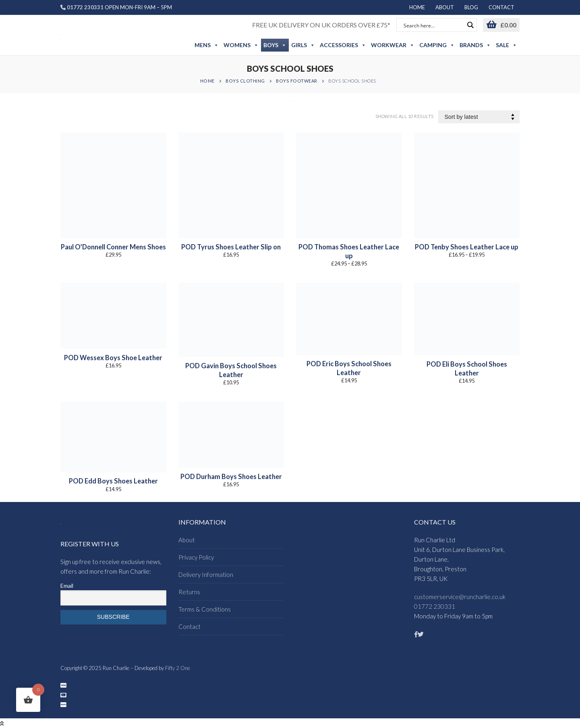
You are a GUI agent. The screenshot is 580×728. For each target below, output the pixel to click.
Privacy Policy (196, 557)
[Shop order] (479, 117)
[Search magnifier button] (470, 25)
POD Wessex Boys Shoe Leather (113, 358)
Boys (275, 45)
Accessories (343, 45)
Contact (190, 626)
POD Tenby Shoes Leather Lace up (467, 247)
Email (67, 586)
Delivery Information (206, 575)
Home (207, 81)
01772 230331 (435, 606)
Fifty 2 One (178, 668)
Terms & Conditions (205, 609)
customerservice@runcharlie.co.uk (460, 597)
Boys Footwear (297, 81)
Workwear (393, 45)
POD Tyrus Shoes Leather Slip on (231, 247)
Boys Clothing (245, 81)
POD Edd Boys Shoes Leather (113, 481)
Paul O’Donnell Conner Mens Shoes (113, 247)
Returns (189, 592)
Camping (437, 45)
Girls (303, 45)
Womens (241, 45)
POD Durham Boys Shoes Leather (231, 477)
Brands (475, 45)
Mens (207, 45)
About (187, 540)
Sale (506, 45)
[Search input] (433, 25)
